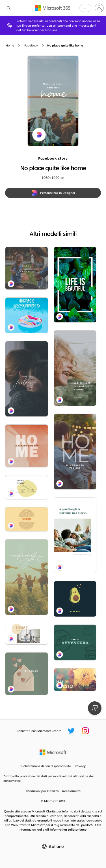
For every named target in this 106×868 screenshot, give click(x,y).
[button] (85, 8)
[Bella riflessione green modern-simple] (27, 674)
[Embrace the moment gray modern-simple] (27, 379)
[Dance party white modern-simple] (27, 634)
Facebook (31, 45)
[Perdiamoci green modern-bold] (75, 642)
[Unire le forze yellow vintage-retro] (27, 519)
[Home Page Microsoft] (53, 752)
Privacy (80, 766)
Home (10, 45)
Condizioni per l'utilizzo (42, 791)
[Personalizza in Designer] (53, 193)
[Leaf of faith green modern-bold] (75, 285)
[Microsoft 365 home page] (53, 8)
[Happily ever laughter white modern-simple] (75, 535)
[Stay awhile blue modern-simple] (75, 452)
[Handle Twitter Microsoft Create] (71, 731)
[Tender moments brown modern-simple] (27, 268)
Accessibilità (71, 791)
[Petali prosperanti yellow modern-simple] (75, 679)
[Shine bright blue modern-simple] (27, 577)
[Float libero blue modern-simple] (27, 315)
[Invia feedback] (95, 708)
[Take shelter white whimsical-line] (27, 487)
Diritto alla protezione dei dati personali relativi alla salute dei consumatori (48, 778)
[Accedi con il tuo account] (99, 8)
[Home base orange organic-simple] (27, 446)
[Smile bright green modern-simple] (75, 368)
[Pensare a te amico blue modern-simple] (75, 599)
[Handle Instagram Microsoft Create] (85, 731)
